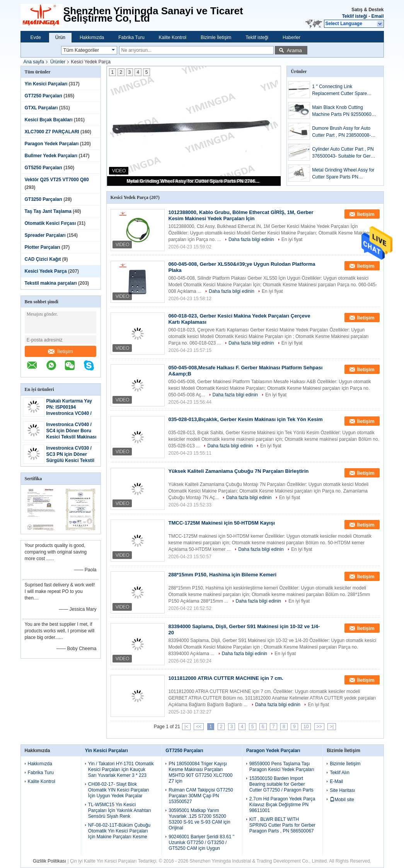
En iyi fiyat (292, 240)
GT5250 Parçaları (43, 168)
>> (319, 727)
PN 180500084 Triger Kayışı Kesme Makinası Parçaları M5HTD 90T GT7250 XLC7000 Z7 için (200, 772)
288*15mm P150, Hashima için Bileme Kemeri (223, 575)
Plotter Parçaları (43, 247)
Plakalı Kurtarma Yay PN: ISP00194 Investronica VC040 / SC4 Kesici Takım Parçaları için (69, 413)
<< (199, 727)
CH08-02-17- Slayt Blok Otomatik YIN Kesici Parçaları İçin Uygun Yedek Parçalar (119, 790)
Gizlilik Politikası (49, 861)
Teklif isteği (355, 16)
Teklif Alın (340, 773)
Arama (294, 50)
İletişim (60, 351)
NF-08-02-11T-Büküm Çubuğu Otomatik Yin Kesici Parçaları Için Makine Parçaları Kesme (119, 831)
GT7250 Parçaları (43, 96)
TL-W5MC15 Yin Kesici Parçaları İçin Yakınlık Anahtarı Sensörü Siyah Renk (120, 810)
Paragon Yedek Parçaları (52, 144)
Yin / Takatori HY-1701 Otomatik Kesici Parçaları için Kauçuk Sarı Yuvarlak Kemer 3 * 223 (121, 769)
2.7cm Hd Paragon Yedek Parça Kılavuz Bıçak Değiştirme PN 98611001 (282, 805)
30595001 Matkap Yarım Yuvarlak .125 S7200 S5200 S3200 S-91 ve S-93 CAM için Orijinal (199, 819)
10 (306, 727)
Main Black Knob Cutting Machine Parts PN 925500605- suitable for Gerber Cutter (344, 111)
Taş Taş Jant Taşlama (48, 211)
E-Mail (336, 781)
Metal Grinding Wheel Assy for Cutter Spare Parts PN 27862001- (194, 181)
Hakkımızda (92, 37)
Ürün (60, 37)
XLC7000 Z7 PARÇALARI (52, 132)
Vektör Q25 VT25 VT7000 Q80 (57, 180)
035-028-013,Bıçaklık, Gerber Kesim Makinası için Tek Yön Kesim (246, 419)
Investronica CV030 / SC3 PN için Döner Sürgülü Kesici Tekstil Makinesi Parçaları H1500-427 (70, 460)
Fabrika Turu (131, 37)
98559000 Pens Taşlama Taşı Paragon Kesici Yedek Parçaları (282, 767)
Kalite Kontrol (173, 37)
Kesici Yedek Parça (46, 271)
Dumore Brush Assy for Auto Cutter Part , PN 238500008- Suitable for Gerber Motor (341, 132)
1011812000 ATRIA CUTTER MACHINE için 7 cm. (226, 678)
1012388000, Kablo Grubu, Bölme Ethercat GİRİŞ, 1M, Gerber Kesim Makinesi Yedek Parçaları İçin (241, 215)
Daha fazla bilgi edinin (251, 240)
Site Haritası (342, 790)
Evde (36, 37)
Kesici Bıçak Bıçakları (49, 120)
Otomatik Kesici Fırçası (50, 223)
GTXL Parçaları (41, 108)
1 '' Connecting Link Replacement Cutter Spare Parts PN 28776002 (339, 90)
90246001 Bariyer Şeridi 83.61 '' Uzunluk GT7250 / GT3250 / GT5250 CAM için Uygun (201, 843)
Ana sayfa (34, 62)
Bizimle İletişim (216, 37)
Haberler (291, 37)
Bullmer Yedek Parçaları (51, 156)
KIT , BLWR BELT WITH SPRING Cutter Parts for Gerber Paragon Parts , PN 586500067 (282, 825)
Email (377, 16)
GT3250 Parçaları (43, 199)
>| (332, 727)
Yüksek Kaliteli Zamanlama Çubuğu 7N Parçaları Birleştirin (239, 471)
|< (186, 727)
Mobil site (342, 800)
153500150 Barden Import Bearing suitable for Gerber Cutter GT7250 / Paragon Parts (281, 784)
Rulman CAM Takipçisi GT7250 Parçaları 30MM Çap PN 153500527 (201, 796)
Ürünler (58, 62)
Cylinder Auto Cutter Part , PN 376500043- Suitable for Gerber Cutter (345, 153)
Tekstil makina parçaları (51, 283)
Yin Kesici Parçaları (46, 84)
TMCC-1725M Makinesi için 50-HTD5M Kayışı (222, 523)
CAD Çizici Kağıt (43, 259)
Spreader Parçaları (45, 235)
